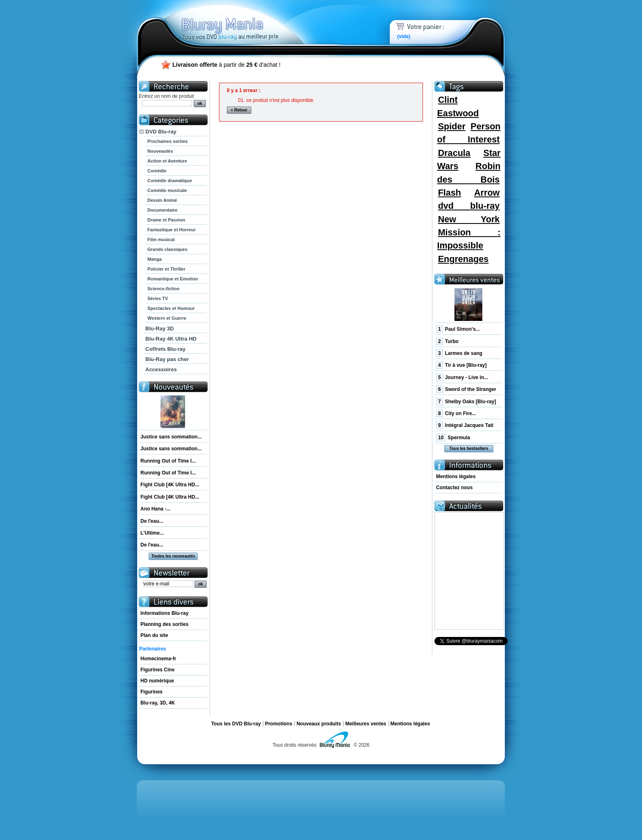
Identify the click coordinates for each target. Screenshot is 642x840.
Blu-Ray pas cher (167, 359)
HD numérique (157, 681)
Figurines (151, 692)
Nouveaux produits (319, 724)
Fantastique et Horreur (172, 230)
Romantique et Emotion (173, 279)
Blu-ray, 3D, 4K (158, 703)
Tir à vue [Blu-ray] (461, 365)
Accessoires (161, 369)
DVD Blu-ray (161, 132)
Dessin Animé (162, 200)
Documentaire (162, 210)
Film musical (161, 239)
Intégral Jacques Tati (465, 425)
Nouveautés (160, 151)
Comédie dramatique (170, 181)
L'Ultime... (152, 533)
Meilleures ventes (366, 724)
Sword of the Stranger (466, 389)
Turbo (447, 341)
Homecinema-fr (158, 659)
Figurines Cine (157, 670)
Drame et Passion (166, 220)
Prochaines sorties (167, 141)
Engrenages (463, 259)
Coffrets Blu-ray (165, 349)
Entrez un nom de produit (166, 96)
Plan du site (154, 635)
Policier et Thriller (166, 269)
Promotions (279, 724)
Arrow (487, 193)
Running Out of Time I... (168, 461)
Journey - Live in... (462, 377)
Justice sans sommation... (171, 437)
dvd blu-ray (469, 206)
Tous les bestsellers (469, 448)
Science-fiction (163, 289)
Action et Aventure (167, 161)
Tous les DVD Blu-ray (236, 724)
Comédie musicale (167, 190)
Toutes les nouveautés (173, 556)
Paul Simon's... (458, 329)
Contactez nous (454, 488)
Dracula (454, 153)
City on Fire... (456, 413)
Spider (452, 126)
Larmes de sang (459, 353)
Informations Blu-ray (164, 613)
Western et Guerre (167, 318)
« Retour (239, 110)
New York (469, 219)
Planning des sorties (164, 624)
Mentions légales (456, 476)
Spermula (453, 438)
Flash (450, 193)
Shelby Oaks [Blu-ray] (466, 402)
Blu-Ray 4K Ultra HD (171, 339)
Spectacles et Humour (171, 308)
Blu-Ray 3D (159, 329)
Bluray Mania (245, 20)
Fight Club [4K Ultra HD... (170, 485)
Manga (155, 259)
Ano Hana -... (155, 509)
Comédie (157, 171)
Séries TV (158, 298)
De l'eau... (152, 521)
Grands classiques (167, 249)
